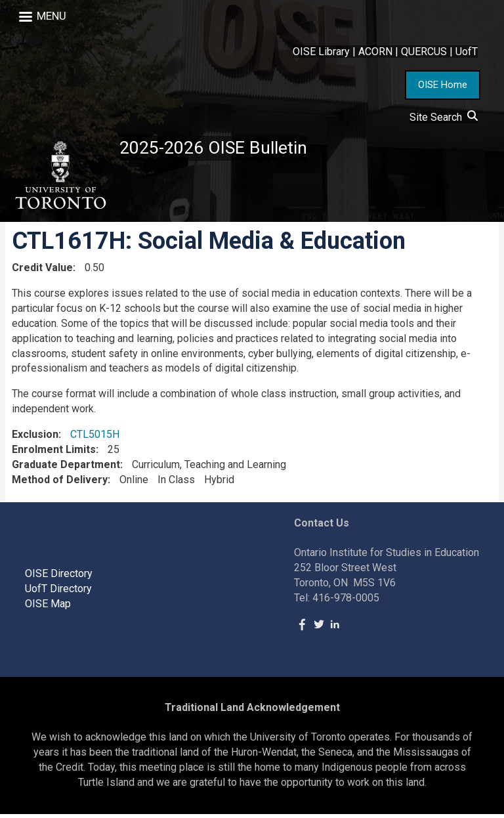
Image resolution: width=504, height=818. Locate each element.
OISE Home (443, 85)
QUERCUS (424, 52)
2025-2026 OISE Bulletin (219, 149)
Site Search (444, 117)
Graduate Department (66, 468)
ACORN (375, 52)
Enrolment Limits (54, 453)
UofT (467, 52)
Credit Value (42, 271)
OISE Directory (59, 577)
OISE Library (321, 52)
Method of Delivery (60, 483)
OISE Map (48, 608)
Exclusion (35, 438)
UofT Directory (58, 592)
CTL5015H (95, 438)
